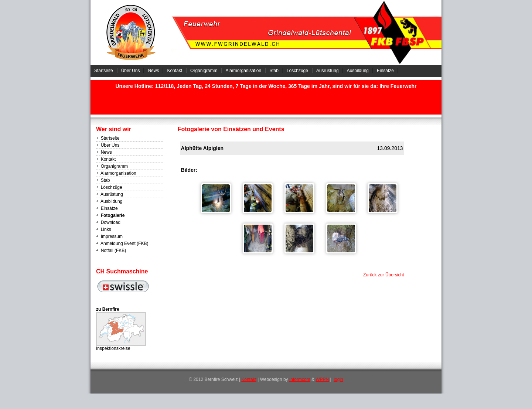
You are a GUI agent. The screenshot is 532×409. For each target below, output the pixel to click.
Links (106, 229)
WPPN (322, 379)
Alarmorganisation (243, 71)
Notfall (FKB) (114, 250)
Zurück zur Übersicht (384, 275)
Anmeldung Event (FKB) (124, 243)
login (338, 379)
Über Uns (131, 71)
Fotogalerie (113, 215)
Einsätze (385, 71)
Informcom (300, 379)
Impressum (112, 236)
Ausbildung (358, 71)
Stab (274, 71)
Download (111, 222)
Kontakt (175, 71)
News (153, 71)
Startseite (104, 71)
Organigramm (204, 71)
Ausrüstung (328, 71)
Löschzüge (297, 71)
